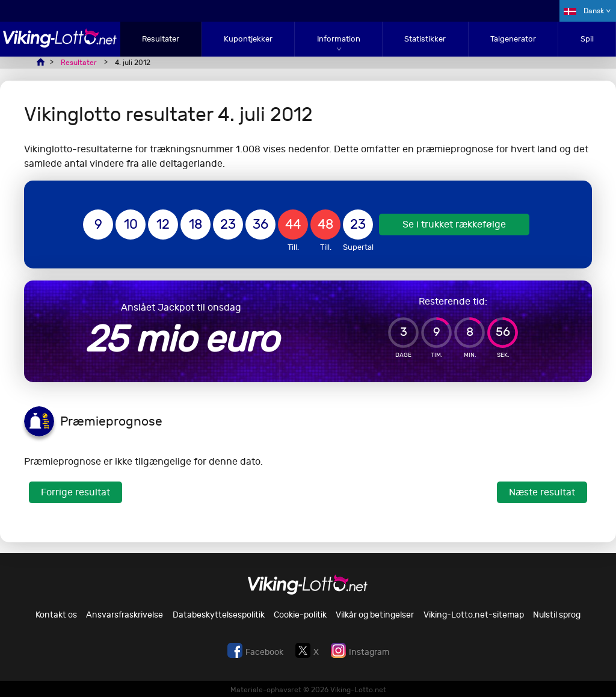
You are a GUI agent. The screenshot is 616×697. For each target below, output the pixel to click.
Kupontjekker (248, 39)
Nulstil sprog (557, 615)
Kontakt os (56, 615)
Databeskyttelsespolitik (219, 615)
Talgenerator (513, 39)
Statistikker (425, 39)
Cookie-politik (300, 615)
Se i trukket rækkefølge (454, 224)
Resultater (161, 39)
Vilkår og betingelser (375, 615)
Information (339, 39)
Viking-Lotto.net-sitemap (474, 615)
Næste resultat (542, 492)
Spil (587, 39)
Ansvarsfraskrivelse (125, 615)
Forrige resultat (75, 492)
